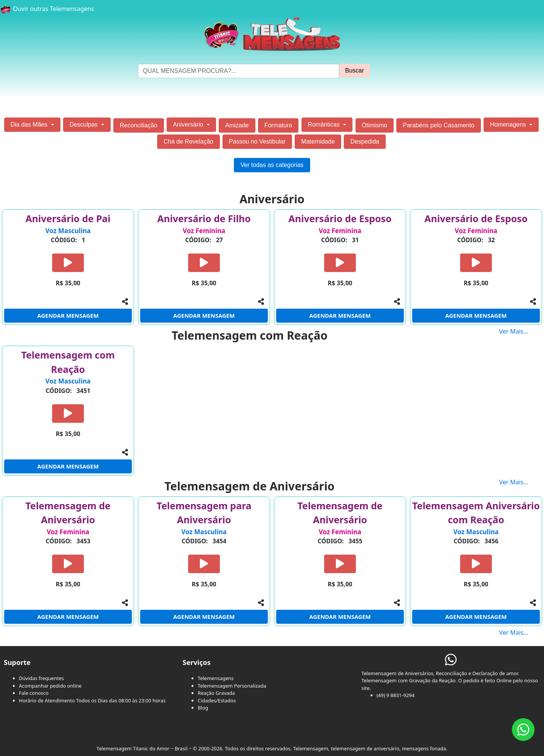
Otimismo (375, 125)
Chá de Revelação (189, 141)
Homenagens (509, 124)
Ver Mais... (522, 331)
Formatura (278, 125)
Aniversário (189, 124)
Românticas (325, 124)
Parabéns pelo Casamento (438, 125)
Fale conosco (34, 693)
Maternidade (318, 141)
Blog (203, 708)
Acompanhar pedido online (50, 686)
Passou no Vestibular (257, 141)
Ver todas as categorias (272, 165)
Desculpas (84, 124)
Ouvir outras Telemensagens (47, 9)
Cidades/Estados (217, 700)
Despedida (365, 141)
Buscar (355, 70)
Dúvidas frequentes (41, 678)
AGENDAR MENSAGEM (68, 315)
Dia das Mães (30, 124)
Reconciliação (139, 125)
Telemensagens (216, 678)
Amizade (237, 125)
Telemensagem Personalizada (232, 686)
